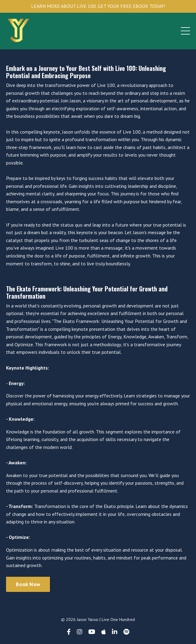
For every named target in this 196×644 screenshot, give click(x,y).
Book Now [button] (28, 584)
